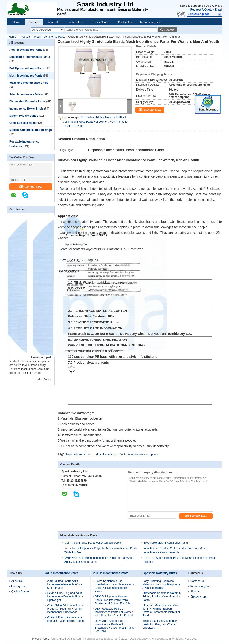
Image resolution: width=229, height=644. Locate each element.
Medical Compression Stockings (31, 130)
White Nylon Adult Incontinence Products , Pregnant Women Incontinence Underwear (66, 609)
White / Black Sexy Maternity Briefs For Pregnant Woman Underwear (160, 624)
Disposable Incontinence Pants (30, 57)
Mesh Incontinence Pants (50, 37)
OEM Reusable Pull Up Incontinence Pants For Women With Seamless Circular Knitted (114, 612)
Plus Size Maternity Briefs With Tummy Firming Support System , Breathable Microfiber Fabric (161, 610)
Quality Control (100, 22)
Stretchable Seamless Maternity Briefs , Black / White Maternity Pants (162, 597)
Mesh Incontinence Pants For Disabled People (93, 543)
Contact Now (31, 187)
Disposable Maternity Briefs (27, 102)
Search (169, 30)
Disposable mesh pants (79, 454)
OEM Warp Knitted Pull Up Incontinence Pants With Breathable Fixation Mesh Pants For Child (114, 626)
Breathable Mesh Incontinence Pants (166, 543)
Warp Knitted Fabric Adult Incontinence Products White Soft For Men (64, 584)
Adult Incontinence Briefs (26, 94)
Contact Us (125, 22)
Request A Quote (201, 10)
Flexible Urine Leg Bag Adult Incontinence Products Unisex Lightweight (65, 597)
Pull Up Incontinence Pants (27, 69)
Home (16, 22)
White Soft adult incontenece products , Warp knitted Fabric (65, 619)
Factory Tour (75, 22)
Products (34, 22)
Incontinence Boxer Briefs (26, 109)
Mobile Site (198, 597)
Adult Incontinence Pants (26, 50)
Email (218, 10)
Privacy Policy (40, 639)
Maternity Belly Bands (24, 116)
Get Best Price (74, 126)
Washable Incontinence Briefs (29, 83)
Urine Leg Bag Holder (23, 123)
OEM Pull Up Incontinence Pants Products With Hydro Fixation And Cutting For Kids (113, 600)
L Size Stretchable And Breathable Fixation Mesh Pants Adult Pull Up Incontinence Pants (114, 586)
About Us (53, 22)
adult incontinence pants (143, 454)
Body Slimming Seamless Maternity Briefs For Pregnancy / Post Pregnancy (161, 584)
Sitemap (195, 592)
